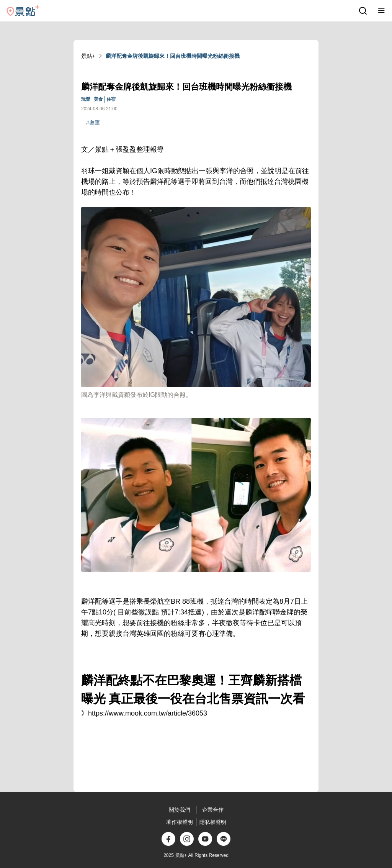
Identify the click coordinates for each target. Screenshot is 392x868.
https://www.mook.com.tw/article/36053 (148, 713)
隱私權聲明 (213, 822)
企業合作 (213, 810)
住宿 (111, 99)
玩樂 (86, 99)
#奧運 (93, 123)
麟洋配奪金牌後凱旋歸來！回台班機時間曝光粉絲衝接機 (173, 56)
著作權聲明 (180, 822)
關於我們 (180, 810)
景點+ (88, 56)
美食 (98, 99)
